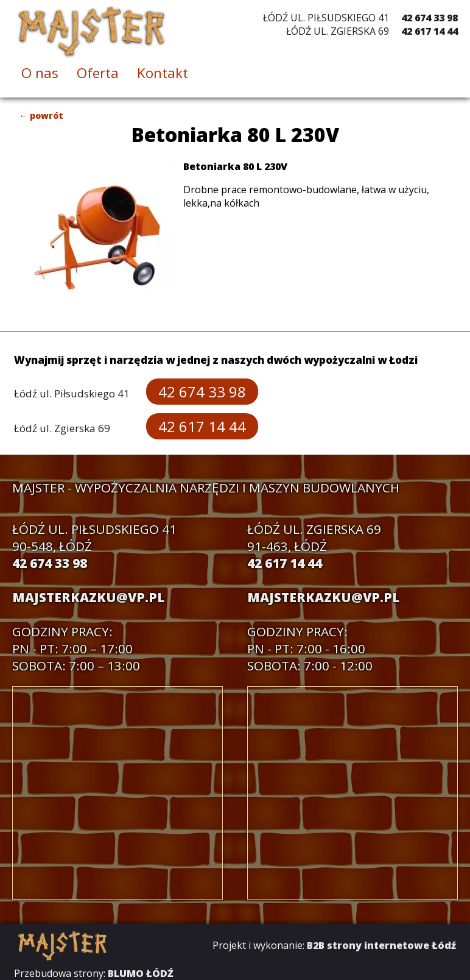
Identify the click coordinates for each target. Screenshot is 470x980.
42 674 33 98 (430, 18)
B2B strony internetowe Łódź (381, 945)
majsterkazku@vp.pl (88, 597)
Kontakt (163, 73)
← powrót (41, 115)
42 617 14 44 (430, 31)
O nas (40, 73)
